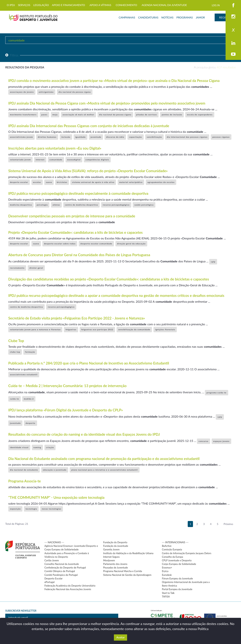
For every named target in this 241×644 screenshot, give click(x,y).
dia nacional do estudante (24, 470)
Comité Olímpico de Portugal (60, 571)
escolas (37, 182)
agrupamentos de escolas (161, 182)
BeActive (167, 546)
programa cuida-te (216, 393)
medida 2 (29, 399)
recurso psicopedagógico (116, 205)
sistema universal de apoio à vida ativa (93, 182)
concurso (204, 441)
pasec (44, 115)
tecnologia (31, 509)
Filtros (12, 55)
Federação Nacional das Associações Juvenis (68, 589)
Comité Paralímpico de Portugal (61, 575)
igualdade (80, 137)
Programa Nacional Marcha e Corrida (123, 571)
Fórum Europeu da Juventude (177, 578)
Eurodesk (167, 575)
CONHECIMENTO (127, 5)
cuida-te (14, 399)
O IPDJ (11, 5)
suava (49, 182)
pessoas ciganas (221, 137)
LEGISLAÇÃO (41, 5)
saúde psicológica (144, 205)
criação (50, 447)
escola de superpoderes (200, 115)
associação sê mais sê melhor (79, 115)
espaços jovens (221, 441)
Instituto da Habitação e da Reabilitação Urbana (128, 553)
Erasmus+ (167, 568)
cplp (213, 262)
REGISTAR (225, 17)
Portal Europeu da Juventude (177, 589)
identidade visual (19, 447)
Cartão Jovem (52, 560)
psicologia (42, 205)
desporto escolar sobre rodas (60, 244)
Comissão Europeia (172, 549)
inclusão (66, 137)
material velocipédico (131, 182)
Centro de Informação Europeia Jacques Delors (187, 553)
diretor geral (36, 268)
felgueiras (71, 329)
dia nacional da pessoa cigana (75, 92)
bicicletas (62, 182)
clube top (15, 352)
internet (40, 160)
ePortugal (50, 582)
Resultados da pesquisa (25, 67)
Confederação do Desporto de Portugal (65, 568)
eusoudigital (74, 160)
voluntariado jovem (20, 160)
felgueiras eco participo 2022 (97, 329)
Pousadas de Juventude (116, 568)
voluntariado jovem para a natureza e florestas (35, 329)
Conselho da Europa (172, 557)
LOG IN (216, 5)
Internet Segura (111, 557)
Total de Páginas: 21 (17, 524)
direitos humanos (47, 137)
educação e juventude (55, 470)
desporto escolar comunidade (96, 244)
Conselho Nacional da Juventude (62, 564)
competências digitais (97, 160)
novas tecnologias (52, 509)
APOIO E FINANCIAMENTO (69, 5)
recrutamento (17, 268)
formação (30, 352)
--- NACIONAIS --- (54, 542)
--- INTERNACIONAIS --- (175, 542)
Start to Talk (168, 593)
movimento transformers (23, 115)
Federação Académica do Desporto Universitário (70, 586)
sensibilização (154, 137)
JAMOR (200, 17)
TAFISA (166, 597)
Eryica (165, 571)
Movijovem (109, 560)
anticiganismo (46, 92)
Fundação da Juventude (116, 546)
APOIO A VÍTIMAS (100, 5)
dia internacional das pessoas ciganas (187, 137)
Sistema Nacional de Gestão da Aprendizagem (127, 575)
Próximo (228, 524)
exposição (15, 509)
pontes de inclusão (172, 115)
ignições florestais (165, 329)
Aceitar (120, 637)
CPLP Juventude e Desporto (177, 560)
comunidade (56, 160)
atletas (56, 205)
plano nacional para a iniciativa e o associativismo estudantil (104, 470)
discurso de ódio (115, 137)
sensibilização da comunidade (134, 329)
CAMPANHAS (127, 17)
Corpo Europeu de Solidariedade (179, 564)
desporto (30, 423)
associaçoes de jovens (22, 92)
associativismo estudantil (24, 374)
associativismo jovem (21, 137)
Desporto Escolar (53, 578)
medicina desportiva (21, 205)
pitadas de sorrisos (147, 115)
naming (37, 447)
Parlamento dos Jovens (115, 564)
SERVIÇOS (24, 5)
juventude (96, 137)
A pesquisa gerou (215, 67)
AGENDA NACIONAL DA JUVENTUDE (164, 5)
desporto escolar (19, 182)
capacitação (136, 137)
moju (55, 115)
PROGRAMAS (185, 17)
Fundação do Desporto (115, 542)
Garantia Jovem (111, 549)
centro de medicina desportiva (81, 205)
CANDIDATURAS (148, 17)
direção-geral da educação (131, 244)
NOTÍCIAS (167, 17)
